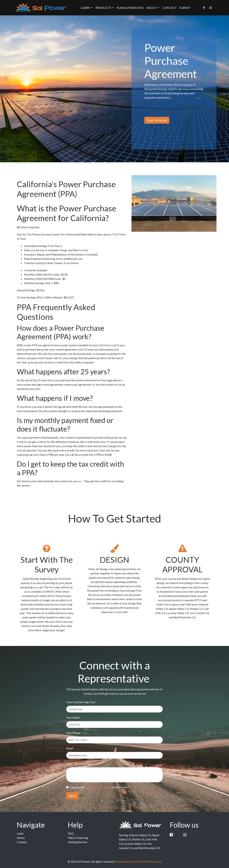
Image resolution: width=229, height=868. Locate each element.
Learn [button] (86, 8)
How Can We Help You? (81, 702)
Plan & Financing (130, 8)
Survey (185, 8)
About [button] (152, 8)
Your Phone (73, 733)
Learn (20, 833)
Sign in (72, 796)
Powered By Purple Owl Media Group (138, 861)
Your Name (73, 717)
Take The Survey (157, 120)
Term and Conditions (98, 787)
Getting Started (77, 842)
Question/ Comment (79, 764)
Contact (170, 8)
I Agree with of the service (99, 787)
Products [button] (104, 8)
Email (70, 748)
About (21, 838)
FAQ (71, 833)
